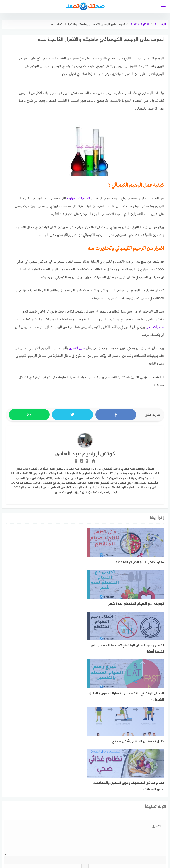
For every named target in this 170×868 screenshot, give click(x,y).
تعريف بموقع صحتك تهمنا (43, 845)
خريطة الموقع (97, 845)
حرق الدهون (77, 348)
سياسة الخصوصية (124, 845)
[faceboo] (93, 831)
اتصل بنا (14, 845)
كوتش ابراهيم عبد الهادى (85, 454)
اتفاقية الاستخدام (154, 845)
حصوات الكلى (155, 327)
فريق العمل (74, 845)
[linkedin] (77, 831)
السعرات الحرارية (78, 199)
